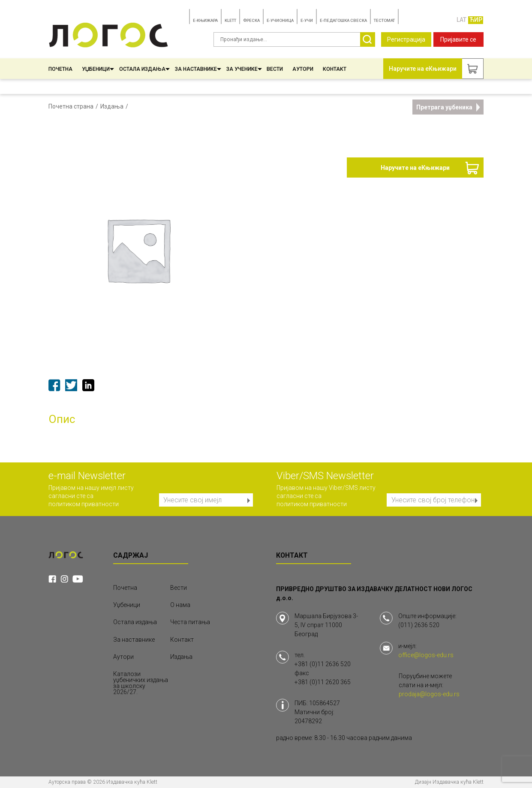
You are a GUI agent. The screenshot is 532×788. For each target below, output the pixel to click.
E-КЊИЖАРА (205, 20)
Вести (275, 69)
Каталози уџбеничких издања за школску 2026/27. (141, 683)
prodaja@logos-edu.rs (429, 694)
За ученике (244, 69)
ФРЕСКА (251, 20)
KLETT (230, 20)
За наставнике (198, 69)
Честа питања (190, 622)
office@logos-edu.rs (426, 655)
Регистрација (406, 39)
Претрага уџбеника (448, 107)
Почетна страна (71, 106)
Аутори (303, 69)
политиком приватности (84, 504)
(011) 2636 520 (419, 625)
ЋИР (476, 20)
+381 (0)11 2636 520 (323, 664)
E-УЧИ (307, 20)
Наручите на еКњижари (415, 168)
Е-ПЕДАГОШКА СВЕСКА (343, 20)
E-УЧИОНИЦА (280, 20)
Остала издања (145, 69)
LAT (461, 20)
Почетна (60, 69)
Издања (112, 106)
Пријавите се (458, 39)
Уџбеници (98, 69)
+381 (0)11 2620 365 (323, 682)
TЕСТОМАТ (384, 20)
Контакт (335, 69)
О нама (180, 605)
